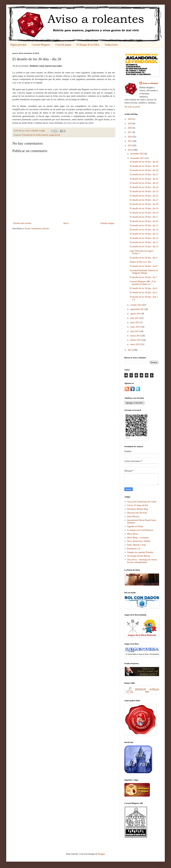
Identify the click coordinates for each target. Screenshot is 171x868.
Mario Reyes (133, 534)
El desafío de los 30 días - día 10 (144, 247)
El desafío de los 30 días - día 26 (144, 179)
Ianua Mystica (133, 516)
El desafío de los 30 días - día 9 (143, 258)
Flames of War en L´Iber (141, 262)
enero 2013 (135, 344)
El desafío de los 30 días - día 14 (144, 230)
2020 (130, 119)
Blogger (101, 854)
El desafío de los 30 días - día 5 (143, 293)
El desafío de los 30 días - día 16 (144, 221)
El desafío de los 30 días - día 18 (144, 213)
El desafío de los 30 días (32, 135)
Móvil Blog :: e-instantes (138, 538)
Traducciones (111, 45)
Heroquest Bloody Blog (137, 509)
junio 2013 (135, 322)
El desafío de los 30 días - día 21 (144, 200)
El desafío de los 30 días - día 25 (144, 183)
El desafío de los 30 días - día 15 (144, 225)
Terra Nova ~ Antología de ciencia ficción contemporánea (142, 561)
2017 (130, 132)
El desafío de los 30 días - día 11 (144, 242)
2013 (130, 150)
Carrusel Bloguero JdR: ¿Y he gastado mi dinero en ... (143, 283)
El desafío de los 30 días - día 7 (143, 277)
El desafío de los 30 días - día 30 (144, 162)
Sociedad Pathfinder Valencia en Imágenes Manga (144, 272)
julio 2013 (135, 318)
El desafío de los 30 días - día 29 (144, 166)
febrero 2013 (136, 340)
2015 (130, 141)
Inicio (66, 223)
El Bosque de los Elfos (88, 45)
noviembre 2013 (138, 158)
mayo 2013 (135, 327)
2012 (130, 350)
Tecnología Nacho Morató (139, 556)
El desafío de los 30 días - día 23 (144, 191)
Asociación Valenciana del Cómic (142, 502)
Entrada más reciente (22, 223)
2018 (130, 128)
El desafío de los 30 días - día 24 (144, 187)
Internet (45, 135)
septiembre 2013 (138, 309)
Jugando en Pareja (135, 526)
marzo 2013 (136, 336)
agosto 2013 (136, 314)
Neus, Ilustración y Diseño (139, 541)
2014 (130, 145)
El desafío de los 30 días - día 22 (144, 196)
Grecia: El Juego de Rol (138, 505)
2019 (130, 124)
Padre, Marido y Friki (137, 545)
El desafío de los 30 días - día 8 (143, 266)
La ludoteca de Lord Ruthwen (140, 530)
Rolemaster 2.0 (134, 549)
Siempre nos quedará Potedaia (140, 552)
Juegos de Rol (55, 135)
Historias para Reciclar (137, 513)
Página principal (18, 45)
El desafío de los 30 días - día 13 (144, 234)
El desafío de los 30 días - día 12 (144, 238)
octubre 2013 (136, 305)
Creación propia (63, 45)
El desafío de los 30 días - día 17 (144, 217)
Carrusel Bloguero (41, 45)
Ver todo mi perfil (132, 107)
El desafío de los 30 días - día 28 (144, 170)
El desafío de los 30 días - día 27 (144, 174)
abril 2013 (135, 331)
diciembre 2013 (137, 154)
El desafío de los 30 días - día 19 (144, 208)
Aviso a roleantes (150, 83)
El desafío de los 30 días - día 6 (143, 288)
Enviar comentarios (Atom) (37, 229)
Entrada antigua (107, 223)
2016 (130, 137)
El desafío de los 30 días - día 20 (144, 204)
